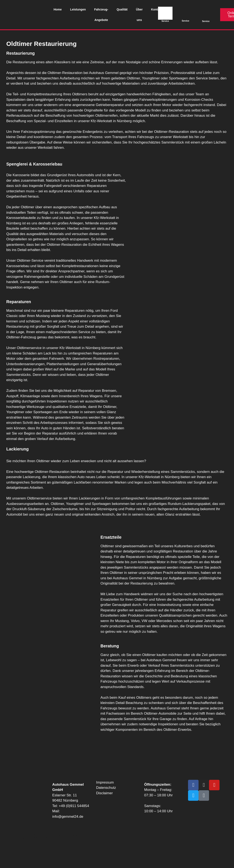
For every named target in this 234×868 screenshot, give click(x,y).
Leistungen (78, 9)
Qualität (122, 9)
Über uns (139, 15)
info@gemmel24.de (68, 817)
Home (58, 9)
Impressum (105, 782)
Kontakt (157, 9)
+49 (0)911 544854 (74, 806)
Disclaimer (104, 793)
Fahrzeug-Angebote (101, 15)
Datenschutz (106, 788)
